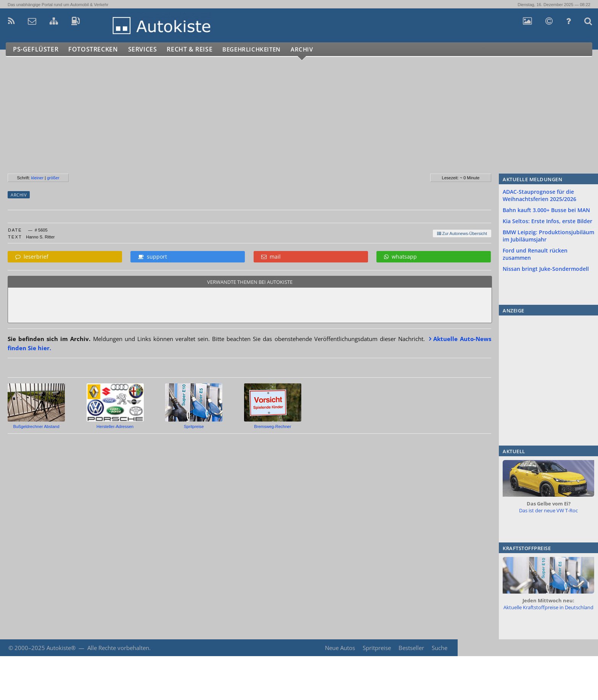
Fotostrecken (95, 49)
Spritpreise (376, 648)
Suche (440, 648)
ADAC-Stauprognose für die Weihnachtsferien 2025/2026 (539, 195)
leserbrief (32, 257)
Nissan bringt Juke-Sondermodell (546, 269)
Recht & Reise (195, 49)
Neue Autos (339, 648)
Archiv (316, 49)
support (153, 257)
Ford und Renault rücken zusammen (535, 254)
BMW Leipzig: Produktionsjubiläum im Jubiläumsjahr (548, 236)
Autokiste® (61, 648)
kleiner (37, 178)
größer (53, 178)
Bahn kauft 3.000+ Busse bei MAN (546, 210)
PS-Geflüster (36, 49)
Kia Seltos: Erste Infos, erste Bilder (547, 221)
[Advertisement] (228, 118)
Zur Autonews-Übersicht (462, 233)
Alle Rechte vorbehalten (118, 648)
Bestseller (411, 648)
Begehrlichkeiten (261, 49)
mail (271, 257)
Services (146, 49)
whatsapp (400, 257)
